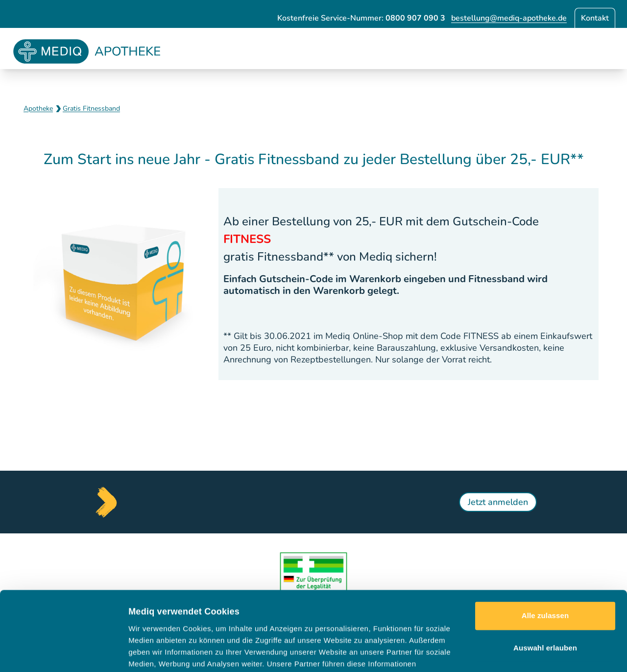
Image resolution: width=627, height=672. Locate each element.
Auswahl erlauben (545, 573)
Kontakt (595, 18)
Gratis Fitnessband (91, 108)
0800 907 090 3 (415, 18)
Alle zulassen (545, 541)
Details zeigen (521, 653)
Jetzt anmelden (498, 502)
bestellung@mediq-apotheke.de (509, 18)
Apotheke (38, 108)
